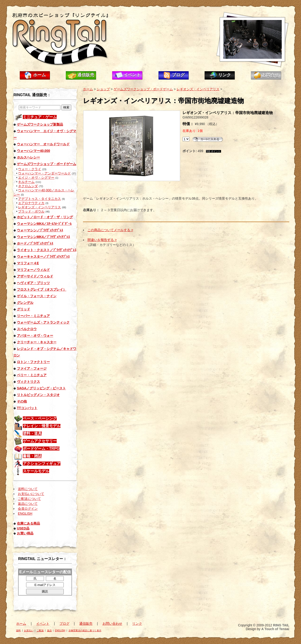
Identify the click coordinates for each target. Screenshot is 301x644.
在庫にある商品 (28, 523)
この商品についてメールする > (110, 230)
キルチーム (26, 182)
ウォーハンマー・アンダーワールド (44, 173)
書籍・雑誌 (32, 456)
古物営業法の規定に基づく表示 (85, 630)
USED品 (23, 528)
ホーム (40, 75)
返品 (49, 630)
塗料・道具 (32, 433)
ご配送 (40, 630)
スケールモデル (36, 471)
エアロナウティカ (31, 203)
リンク (225, 75)
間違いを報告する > (102, 240)
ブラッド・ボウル (31, 211)
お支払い (29, 630)
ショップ (103, 89)
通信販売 (86, 75)
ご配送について (29, 499)
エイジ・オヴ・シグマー (36, 178)
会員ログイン (28, 509)
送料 (18, 630)
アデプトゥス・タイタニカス (40, 199)
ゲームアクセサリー (40, 441)
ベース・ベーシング (40, 418)
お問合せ (270, 75)
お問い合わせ (112, 624)
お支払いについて (31, 494)
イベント (132, 75)
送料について (28, 489)
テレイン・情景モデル (42, 426)
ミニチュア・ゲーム (40, 117)
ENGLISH (25, 514)
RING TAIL (281, 625)
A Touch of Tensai (275, 629)
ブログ (178, 75)
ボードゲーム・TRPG (41, 448)
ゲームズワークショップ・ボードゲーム (143, 89)
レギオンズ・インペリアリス (40, 207)
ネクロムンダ (28, 186)
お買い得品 (25, 533)
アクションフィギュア (42, 464)
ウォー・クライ (30, 169)
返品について (28, 504)
